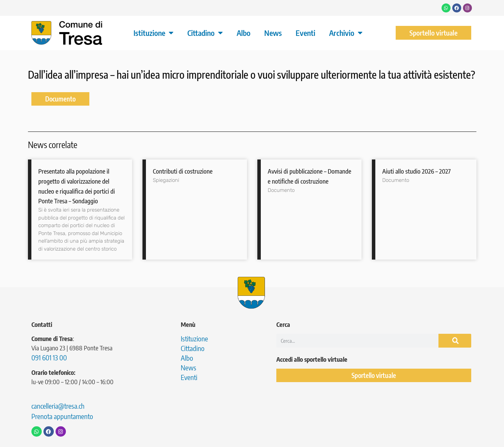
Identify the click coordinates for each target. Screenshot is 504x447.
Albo (244, 33)
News (273, 33)
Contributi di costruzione (183, 171)
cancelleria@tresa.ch (58, 406)
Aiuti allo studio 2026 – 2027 (417, 171)
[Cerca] (455, 341)
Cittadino (205, 33)
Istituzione (154, 33)
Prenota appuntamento (62, 416)
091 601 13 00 (49, 357)
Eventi (305, 33)
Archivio (346, 33)
